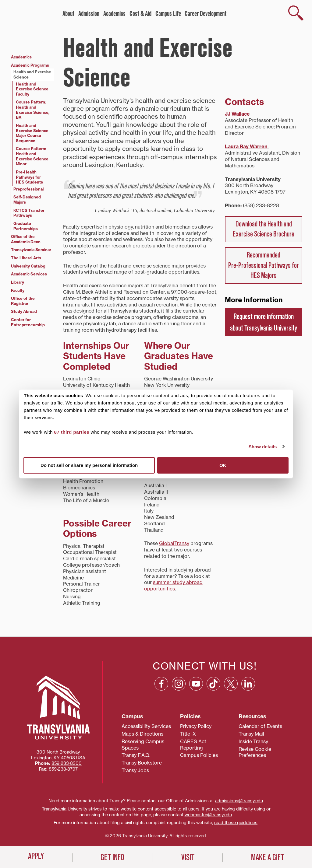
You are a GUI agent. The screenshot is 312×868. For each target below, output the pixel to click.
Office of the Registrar (23, 301)
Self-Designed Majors (27, 199)
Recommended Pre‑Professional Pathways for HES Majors (264, 265)
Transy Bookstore (142, 763)
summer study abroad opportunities (173, 585)
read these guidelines (236, 823)
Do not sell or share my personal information (89, 465)
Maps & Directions (142, 734)
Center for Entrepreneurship (28, 322)
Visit (188, 857)
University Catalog (28, 266)
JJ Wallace (237, 114)
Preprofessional (28, 189)
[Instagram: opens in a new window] (179, 684)
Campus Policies (199, 755)
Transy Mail (251, 734)
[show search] (296, 13)
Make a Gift (268, 857)
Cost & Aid (140, 14)
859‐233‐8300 (67, 763)
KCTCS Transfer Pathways (29, 213)
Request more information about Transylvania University (264, 322)
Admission (89, 14)
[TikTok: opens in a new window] (213, 684)
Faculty (18, 290)
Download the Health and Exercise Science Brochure (264, 229)
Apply (36, 856)
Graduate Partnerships (26, 226)
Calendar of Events (260, 726)
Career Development (206, 14)
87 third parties (72, 432)
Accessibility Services (146, 726)
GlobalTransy (174, 543)
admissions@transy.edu (239, 801)
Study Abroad (24, 311)
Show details (263, 447)
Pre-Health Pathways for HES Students (29, 177)
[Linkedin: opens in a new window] (248, 684)
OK (223, 465)
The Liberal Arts (26, 258)
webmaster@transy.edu (208, 815)
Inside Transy (253, 741)
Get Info (112, 857)
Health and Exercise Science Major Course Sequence (32, 133)
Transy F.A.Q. (136, 755)
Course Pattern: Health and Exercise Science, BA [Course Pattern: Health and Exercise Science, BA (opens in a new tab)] (33, 110)
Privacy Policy (196, 726)
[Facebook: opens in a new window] (161, 684)
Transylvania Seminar (31, 250)
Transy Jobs (135, 770)
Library (18, 282)
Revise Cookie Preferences (255, 752)
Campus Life (168, 14)
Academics (114, 14)
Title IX (188, 734)
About (68, 14)
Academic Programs (30, 65)
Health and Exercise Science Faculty (32, 89)
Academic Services (29, 274)
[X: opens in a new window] (231, 684)
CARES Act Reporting (193, 745)
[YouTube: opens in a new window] (196, 684)
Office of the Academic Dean (26, 239)
